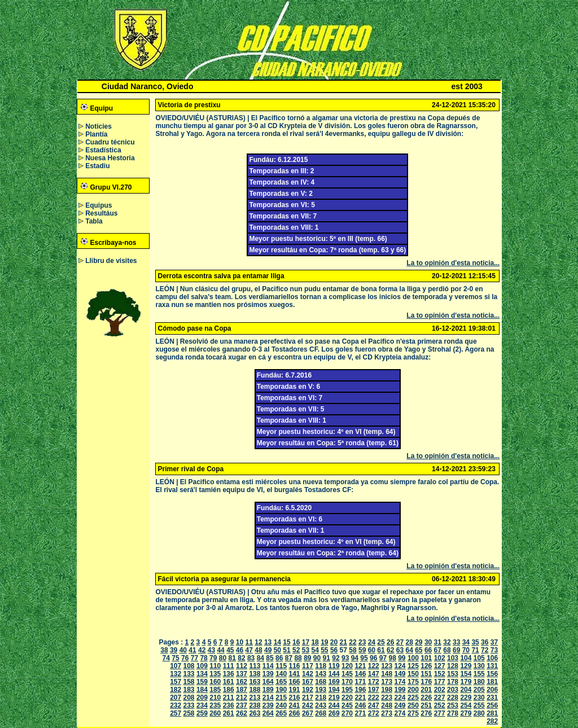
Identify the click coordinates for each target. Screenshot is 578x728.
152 (440, 674)
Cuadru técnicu (110, 142)
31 (438, 642)
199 (400, 690)
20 (334, 642)
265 (281, 713)
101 (426, 658)
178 (453, 682)
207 (176, 698)
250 (413, 705)
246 (360, 705)
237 (242, 705)
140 (281, 674)
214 (268, 698)
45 (230, 650)
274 (400, 713)
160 (215, 682)
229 (466, 698)
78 (203, 658)
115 (281, 666)
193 (321, 690)
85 (270, 658)
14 (277, 642)
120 (347, 666)
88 (298, 658)
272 (374, 713)
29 (419, 642)
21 (343, 642)
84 (260, 658)
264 (268, 713)
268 (321, 713)
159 (202, 682)
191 (295, 690)
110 (215, 666)
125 (413, 666)
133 (189, 674)
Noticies (98, 126)
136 (229, 674)
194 (334, 690)
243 (321, 705)
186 (229, 690)
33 (456, 642)
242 (308, 705)
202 (440, 690)
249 (400, 705)
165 (281, 682)
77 (194, 658)
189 (268, 690)
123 (387, 666)
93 (345, 658)
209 (202, 698)
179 (466, 682)
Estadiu (97, 166)
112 (242, 666)
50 (277, 650)
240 (281, 705)
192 (308, 690)
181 (492, 682)
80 (223, 658)
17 (306, 642)
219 (334, 698)
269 (334, 713)
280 (479, 713)
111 (229, 666)
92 (336, 658)
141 (295, 674)
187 (242, 690)
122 (374, 666)
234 (202, 705)
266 (295, 713)
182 (176, 690)
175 (413, 682)
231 (492, 698)
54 (315, 650)
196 (360, 690)
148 (387, 674)
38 (164, 650)
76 (185, 658)
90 (317, 658)
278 (453, 713)
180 (479, 682)
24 (372, 642)
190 (281, 690)
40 (183, 650)
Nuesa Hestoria (110, 158)
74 (166, 658)
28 (409, 642)
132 (176, 674)
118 (321, 666)
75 (175, 658)
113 (255, 666)
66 (428, 650)
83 (251, 658)
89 (307, 658)
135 (215, 674)
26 (390, 642)
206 (492, 690)
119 (334, 666)
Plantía (96, 134)
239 (268, 705)
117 (308, 666)
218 (321, 698)
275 (413, 713)
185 (215, 690)
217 (308, 698)
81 (232, 658)
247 (374, 705)
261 (229, 713)
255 (479, 705)
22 (353, 642)
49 (268, 650)
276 (426, 713)
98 (392, 658)
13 (268, 642)
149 (400, 674)
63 (400, 650)
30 (428, 642)
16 (296, 642)
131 (492, 666)
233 (189, 705)
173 (387, 682)
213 (255, 698)
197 (374, 690)
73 (494, 650)
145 (347, 674)
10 (240, 642)
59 (362, 650)
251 (426, 705)
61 (381, 650)
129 (466, 666)
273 (387, 713)
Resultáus (101, 213)
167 (308, 682)
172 (374, 682)
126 (426, 666)
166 (295, 682)
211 (229, 698)
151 (426, 674)
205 (479, 690)
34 (466, 642)
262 (242, 713)
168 (321, 682)
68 (447, 650)
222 (374, 698)
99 (402, 658)
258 (189, 713)
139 (268, 674)
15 (286, 642)
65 (419, 650)
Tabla (94, 221)
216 (295, 698)
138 (255, 674)
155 (479, 674)
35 (475, 642)
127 (440, 666)
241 (295, 705)
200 (413, 690)
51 (286, 650)
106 (492, 658)
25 (381, 642)
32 (447, 642)
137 (242, 674)
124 (400, 666)
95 (364, 658)
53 (306, 650)
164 (268, 682)
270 (347, 713)
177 (440, 682)
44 (220, 650)
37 (494, 642)
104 (466, 658)
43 (211, 650)
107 (176, 666)
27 (400, 642)
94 (355, 658)
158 (189, 682)
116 (295, 666)
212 (242, 698)
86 (279, 658)
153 (453, 674)
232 (176, 705)
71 (475, 650)
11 (249, 642)
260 (215, 713)
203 (453, 690)
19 (324, 642)
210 (215, 698)
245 (347, 705)
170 (347, 682)
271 (360, 713)
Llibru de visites (111, 261)
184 (202, 690)
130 (479, 666)
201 (426, 690)
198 (387, 690)
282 (492, 721)
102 (440, 658)
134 (202, 674)
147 (374, 674)
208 (189, 698)
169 (334, 682)
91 (327, 658)
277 (440, 713)
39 (174, 650)
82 (241, 658)
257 (176, 713)
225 (413, 698)
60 (372, 650)
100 (413, 658)
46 (240, 650)
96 (373, 658)
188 (255, 690)
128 (453, 666)
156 (492, 674)
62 (390, 650)
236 (229, 705)
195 (347, 690)
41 (192, 650)
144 (334, 674)
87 (289, 658)
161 (229, 682)
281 (492, 713)
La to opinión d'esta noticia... (453, 263)
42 (202, 650)
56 (334, 650)
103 (453, 658)
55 (324, 650)
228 (453, 698)
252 (440, 705)
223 (387, 698)
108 (189, 666)
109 (202, 666)
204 (466, 690)
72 (485, 650)
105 (479, 658)
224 (400, 698)
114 (268, 666)
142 (308, 674)
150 (413, 674)
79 (213, 658)
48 (258, 650)
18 (315, 642)
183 (189, 690)
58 (353, 650)
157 (176, 682)
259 (202, 713)
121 (360, 666)
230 (479, 698)
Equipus (98, 205)
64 (409, 650)
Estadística (103, 150)
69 (456, 650)
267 (308, 713)
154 (466, 674)
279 (466, 713)
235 (215, 705)
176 (426, 682)
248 (387, 705)
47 (249, 650)
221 (360, 698)
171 (360, 682)
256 (492, 705)
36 (485, 642)
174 (400, 682)
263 (255, 713)
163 (255, 682)
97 (383, 658)
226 (426, 698)
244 (334, 705)
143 (321, 674)
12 (258, 642)
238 (255, 705)
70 (466, 650)
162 (242, 682)
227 (440, 698)
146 (360, 674)
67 (438, 650)
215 (281, 698)
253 (453, 705)
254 (466, 705)
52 (296, 650)
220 (347, 698)
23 (362, 642)
